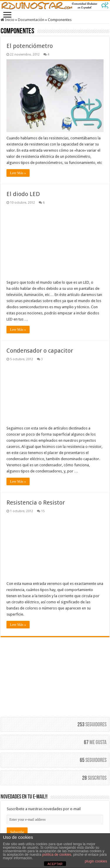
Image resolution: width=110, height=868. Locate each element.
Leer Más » (18, 173)
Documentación (31, 20)
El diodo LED (23, 194)
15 (43, 511)
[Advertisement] (55, 674)
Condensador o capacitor (40, 351)
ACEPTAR (55, 864)
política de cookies (57, 855)
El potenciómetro (30, 46)
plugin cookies (96, 861)
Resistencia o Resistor (36, 503)
